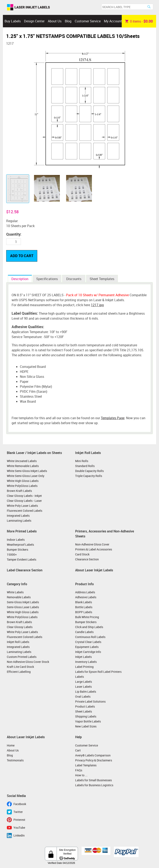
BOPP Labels (84, 612)
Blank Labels (84, 602)
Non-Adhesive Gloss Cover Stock (28, 662)
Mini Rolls (82, 461)
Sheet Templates (102, 279)
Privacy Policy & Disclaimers (94, 760)
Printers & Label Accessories (94, 549)
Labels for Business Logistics (94, 785)
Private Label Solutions (90, 701)
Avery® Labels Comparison (93, 755)
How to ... (81, 775)
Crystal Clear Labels (88, 642)
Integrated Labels (18, 516)
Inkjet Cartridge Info (88, 652)
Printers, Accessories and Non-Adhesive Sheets (105, 534)
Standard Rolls (85, 466)
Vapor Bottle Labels (88, 721)
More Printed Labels (22, 531)
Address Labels (85, 592)
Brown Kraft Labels (19, 491)
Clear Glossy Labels (20, 627)
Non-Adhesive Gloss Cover (92, 544)
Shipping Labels (86, 716)
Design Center (34, 21)
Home (11, 745)
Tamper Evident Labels (22, 559)
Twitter (18, 812)
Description (20, 279)
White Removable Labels (23, 466)
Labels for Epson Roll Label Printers (98, 672)
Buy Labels (13, 21)
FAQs (79, 770)
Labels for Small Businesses (93, 780)
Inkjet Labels (83, 657)
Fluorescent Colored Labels (25, 511)
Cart (78, 750)
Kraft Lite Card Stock (20, 667)
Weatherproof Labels (20, 545)
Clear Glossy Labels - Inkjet (24, 496)
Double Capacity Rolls (89, 471)
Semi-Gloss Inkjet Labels (23, 602)
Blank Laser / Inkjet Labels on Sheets (34, 453)
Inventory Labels (86, 662)
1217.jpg (97, 305)
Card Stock (82, 554)
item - (139, 21)
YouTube (19, 828)
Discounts (74, 279)
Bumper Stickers (17, 550)
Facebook (20, 804)
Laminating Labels (19, 521)
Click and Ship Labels (89, 627)
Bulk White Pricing (87, 617)
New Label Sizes (86, 726)
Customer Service (88, 21)
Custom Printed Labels (22, 657)
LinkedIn (19, 835)
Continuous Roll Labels (90, 637)
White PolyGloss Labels (22, 486)
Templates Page (113, 418)
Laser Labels (83, 687)
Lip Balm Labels (86, 692)
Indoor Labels (16, 540)
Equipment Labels (87, 647)
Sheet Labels (84, 711)
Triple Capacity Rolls (89, 476)
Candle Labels (84, 632)
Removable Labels (19, 597)
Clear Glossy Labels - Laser (24, 501)
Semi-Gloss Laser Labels (23, 607)
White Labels (15, 592)
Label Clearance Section (25, 570)
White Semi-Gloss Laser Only (26, 476)
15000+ (12, 554)
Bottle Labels (84, 607)
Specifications (47, 279)
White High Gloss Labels (23, 481)
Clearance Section (87, 559)
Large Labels (84, 682)
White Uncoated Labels (22, 461)
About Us (55, 21)
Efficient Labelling (19, 672)
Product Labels (85, 706)
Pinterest (19, 820)
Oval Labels (83, 696)
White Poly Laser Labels (22, 506)
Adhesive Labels (86, 597)
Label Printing (84, 667)
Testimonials (15, 760)
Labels (79, 677)
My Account (113, 21)
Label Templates (86, 765)
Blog (68, 21)
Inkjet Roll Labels (88, 453)
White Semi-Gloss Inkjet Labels (27, 471)
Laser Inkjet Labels (28, 7)
